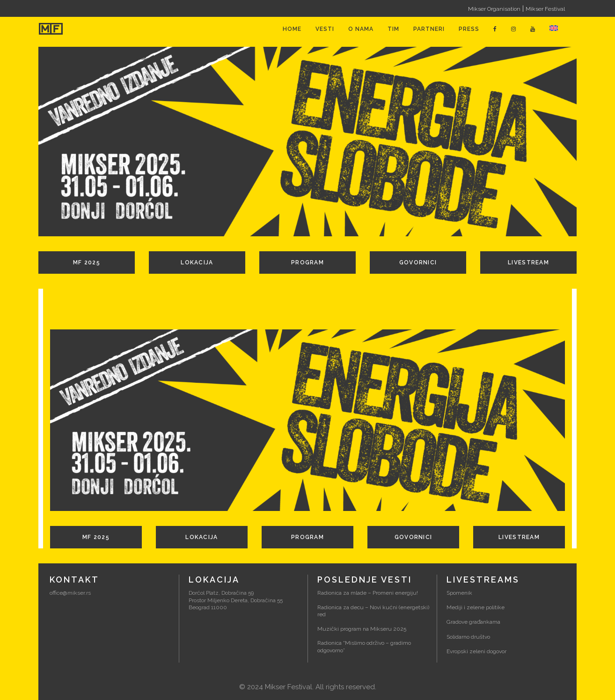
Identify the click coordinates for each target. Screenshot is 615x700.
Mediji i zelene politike (476, 607)
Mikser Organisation (494, 9)
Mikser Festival (545, 9)
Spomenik (459, 593)
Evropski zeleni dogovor (476, 651)
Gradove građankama (473, 622)
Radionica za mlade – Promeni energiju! (368, 593)
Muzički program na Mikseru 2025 (362, 629)
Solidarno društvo (468, 637)
